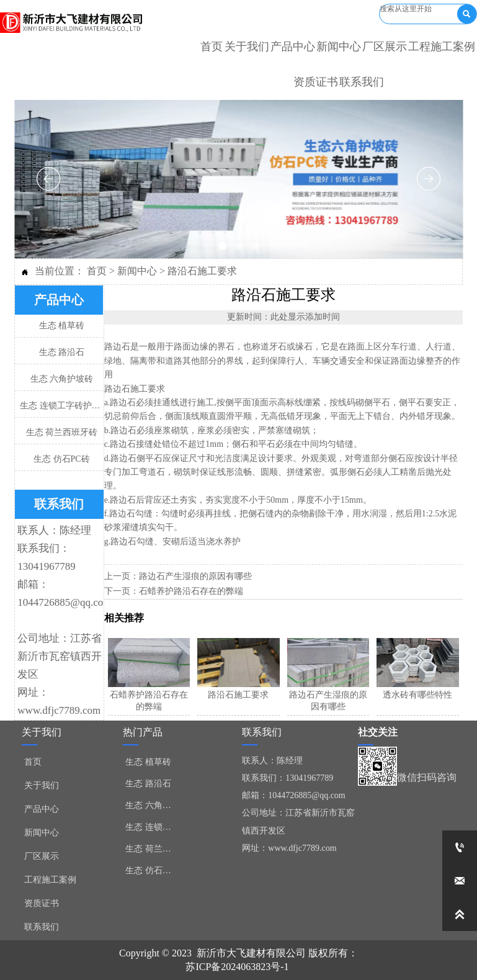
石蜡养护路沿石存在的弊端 (191, 591)
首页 (97, 271)
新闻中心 (137, 271)
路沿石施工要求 (202, 271)
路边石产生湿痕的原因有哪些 (195, 576)
